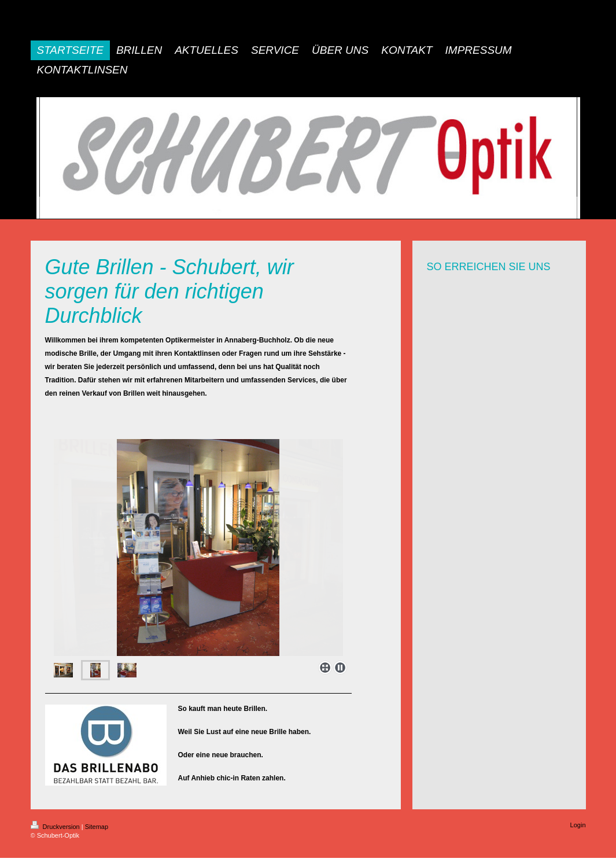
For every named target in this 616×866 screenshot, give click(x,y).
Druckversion (56, 827)
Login (578, 825)
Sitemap (97, 827)
